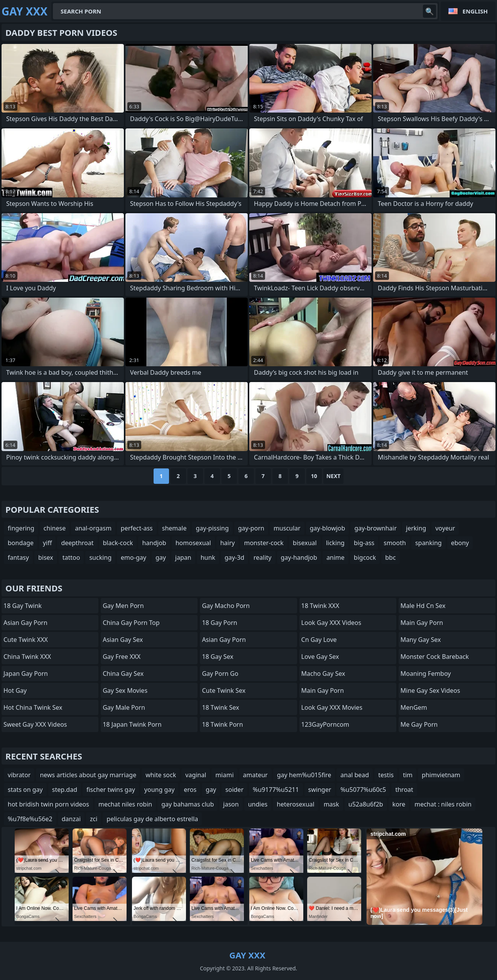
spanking (429, 543)
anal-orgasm (93, 528)
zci (94, 819)
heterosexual (296, 804)
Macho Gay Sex (323, 674)
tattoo (71, 557)
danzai (71, 819)
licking (335, 543)
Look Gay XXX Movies (332, 707)
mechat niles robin (125, 804)
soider (234, 790)
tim (408, 775)
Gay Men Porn (123, 606)
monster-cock (264, 543)
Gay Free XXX (122, 657)
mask (331, 804)
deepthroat (77, 543)
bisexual (305, 543)
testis (386, 775)
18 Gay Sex (217, 657)
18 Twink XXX (320, 606)
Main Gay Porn (323, 690)
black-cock (118, 543)
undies (258, 804)
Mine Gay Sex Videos (430, 690)
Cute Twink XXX (26, 640)
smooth (395, 543)
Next (334, 476)
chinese (55, 528)
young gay (160, 790)
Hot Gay (15, 690)
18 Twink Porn (222, 724)
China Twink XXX (27, 657)
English (475, 11)
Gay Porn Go (220, 674)
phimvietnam (441, 775)
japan (183, 557)
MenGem (414, 707)
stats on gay (25, 790)
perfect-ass (137, 528)
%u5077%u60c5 (363, 790)
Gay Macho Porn (226, 606)
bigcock (365, 557)
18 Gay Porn (219, 623)
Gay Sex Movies (125, 690)
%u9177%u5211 (276, 790)
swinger (320, 790)
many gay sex (421, 640)
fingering (21, 528)
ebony (460, 543)
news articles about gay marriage (88, 775)
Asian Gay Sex (123, 640)
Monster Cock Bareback (435, 657)
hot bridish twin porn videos (48, 804)
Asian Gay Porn (25, 623)
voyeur (445, 528)
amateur (255, 775)
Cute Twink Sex (224, 690)
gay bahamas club (188, 804)
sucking (100, 557)
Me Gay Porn (419, 724)
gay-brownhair (375, 528)
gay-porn (251, 528)
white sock (161, 775)
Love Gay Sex (320, 657)
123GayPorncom (325, 724)
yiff (47, 543)
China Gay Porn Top (131, 623)
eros (190, 790)
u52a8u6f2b (366, 804)
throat (404, 790)
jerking (416, 528)
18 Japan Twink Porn (132, 724)
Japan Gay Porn (26, 674)
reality (262, 557)
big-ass (364, 543)
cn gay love (319, 640)
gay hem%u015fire (304, 775)
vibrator (19, 775)
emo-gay (134, 557)
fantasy (18, 557)
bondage (21, 543)
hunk (208, 557)
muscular (287, 528)
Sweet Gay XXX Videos (35, 724)
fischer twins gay (111, 790)
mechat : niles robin (443, 804)
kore (399, 804)
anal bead (355, 775)
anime (336, 557)
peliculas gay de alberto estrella (152, 819)
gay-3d (234, 557)
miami (224, 775)
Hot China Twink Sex (33, 707)
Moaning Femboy (426, 674)
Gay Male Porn (124, 707)
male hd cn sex (423, 606)
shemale (174, 528)
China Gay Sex (123, 674)
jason (231, 804)
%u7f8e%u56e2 (30, 819)
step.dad (65, 790)
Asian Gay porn (224, 640)
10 (314, 476)
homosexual (193, 543)
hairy (228, 543)
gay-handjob (299, 557)
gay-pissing (212, 528)
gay (161, 557)
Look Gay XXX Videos (331, 623)
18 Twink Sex (220, 707)
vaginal (196, 775)
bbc (390, 557)
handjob (154, 543)
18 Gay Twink (23, 606)
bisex (46, 557)
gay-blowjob (328, 528)
